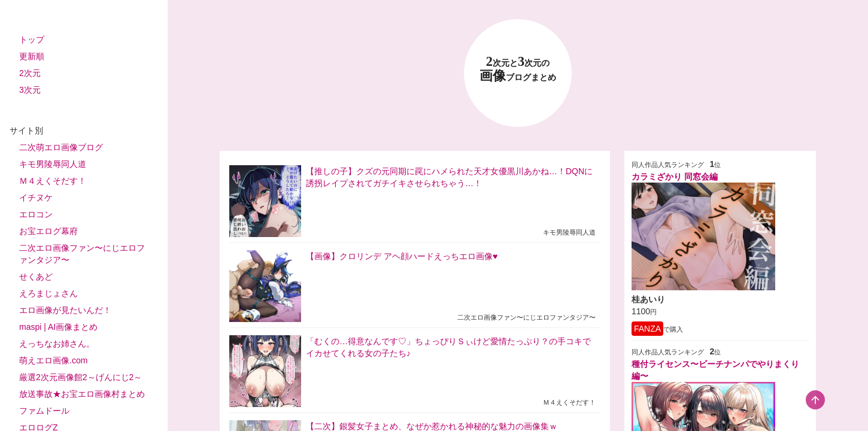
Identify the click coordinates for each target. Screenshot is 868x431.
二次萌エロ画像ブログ (61, 147)
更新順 (32, 56)
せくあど (36, 277)
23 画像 (518, 69)
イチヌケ (36, 198)
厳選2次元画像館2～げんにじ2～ (81, 377)
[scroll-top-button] (815, 400)
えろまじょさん (48, 293)
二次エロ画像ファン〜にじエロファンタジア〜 (82, 254)
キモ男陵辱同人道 (53, 164)
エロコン (36, 214)
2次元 (30, 73)
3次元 (30, 90)
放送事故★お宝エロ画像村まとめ (82, 394)
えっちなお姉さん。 (57, 344)
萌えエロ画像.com (53, 360)
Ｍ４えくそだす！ (53, 181)
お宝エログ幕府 (48, 231)
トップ (32, 40)
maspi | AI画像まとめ (58, 327)
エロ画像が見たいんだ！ (65, 310)
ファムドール (44, 411)
